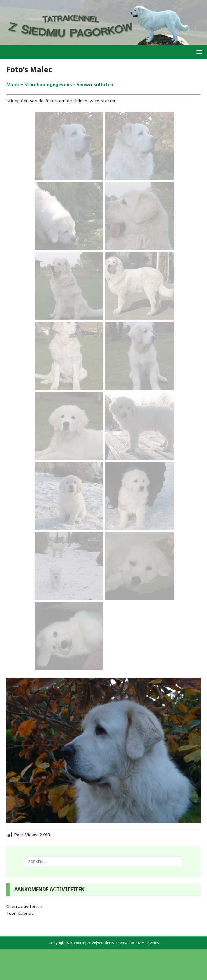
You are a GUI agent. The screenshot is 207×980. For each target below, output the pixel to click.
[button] (198, 52)
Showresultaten (95, 85)
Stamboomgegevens (48, 85)
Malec (13, 85)
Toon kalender (21, 913)
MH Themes (148, 943)
